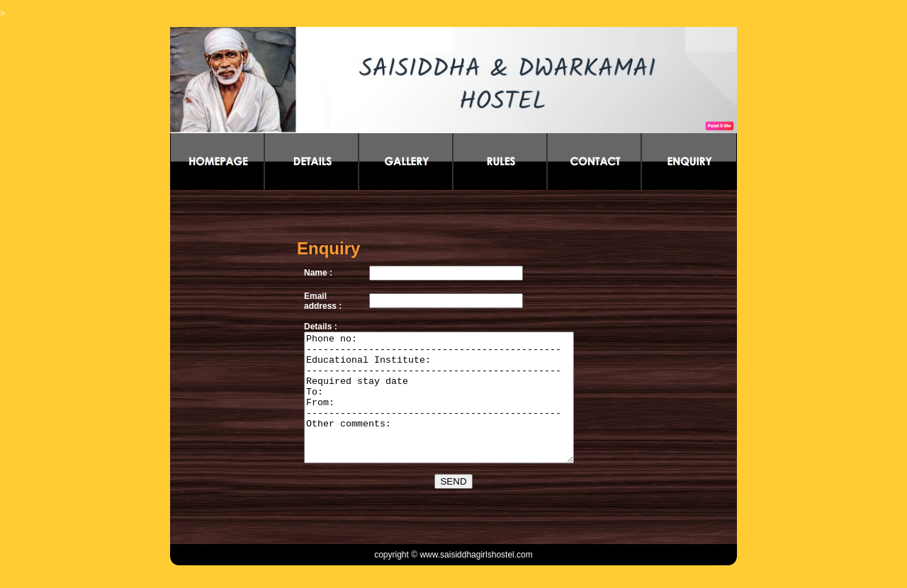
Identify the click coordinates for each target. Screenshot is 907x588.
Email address (319, 288)
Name (314, 260)
